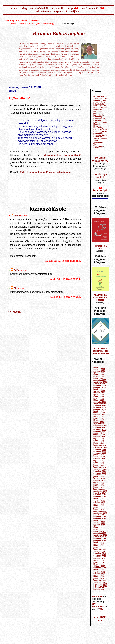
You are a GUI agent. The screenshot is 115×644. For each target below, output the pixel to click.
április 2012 (99, 526)
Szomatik (97, 135)
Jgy (94, 604)
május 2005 (99, 375)
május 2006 (99, 397)
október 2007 (100, 427)
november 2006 (100, 407)
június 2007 (99, 420)
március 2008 (99, 437)
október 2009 (100, 471)
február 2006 (99, 391)
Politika (96, 130)
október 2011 (100, 515)
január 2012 (99, 520)
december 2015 (101, 586)
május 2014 (99, 562)
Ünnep (104, 139)
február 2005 (99, 369)
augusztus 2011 (100, 511)
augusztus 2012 (100, 533)
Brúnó (17, 216)
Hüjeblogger (98, 111)
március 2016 (99, 590)
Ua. (101, 609)
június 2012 (99, 529)
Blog (24, 9)
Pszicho (51, 172)
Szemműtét (98, 133)
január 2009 (99, 455)
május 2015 (99, 577)
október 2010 (100, 493)
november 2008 (100, 451)
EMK (23, 172)
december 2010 (100, 497)
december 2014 (100, 568)
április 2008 (99, 438)
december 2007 (100, 431)
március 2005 (99, 371)
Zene (101, 148)
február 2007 (99, 413)
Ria (15, 288)
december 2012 (100, 540)
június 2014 (99, 564)
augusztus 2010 (100, 489)
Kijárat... (76, 12)
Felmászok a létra (100, 247)
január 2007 (99, 411)
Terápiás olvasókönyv (100, 159)
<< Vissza (14, 312)
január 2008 (99, 433)
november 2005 (100, 386)
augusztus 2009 (100, 468)
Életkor (104, 102)
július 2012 (99, 531)
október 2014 (99, 566)
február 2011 (99, 500)
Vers (95, 144)
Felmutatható (99, 104)
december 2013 (100, 557)
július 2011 (99, 509)
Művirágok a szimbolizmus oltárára (100, 297)
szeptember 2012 (100, 535)
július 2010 (99, 488)
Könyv (96, 122)
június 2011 (99, 508)
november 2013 (100, 555)
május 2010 (99, 484)
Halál (95, 108)
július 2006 (99, 400)
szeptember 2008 (100, 448)
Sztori (104, 135)
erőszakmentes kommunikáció (62, 155)
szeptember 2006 (100, 404)
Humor (104, 108)
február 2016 (100, 588)
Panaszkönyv (99, 128)
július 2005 (99, 378)
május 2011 (99, 506)
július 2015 (99, 579)
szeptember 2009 (100, 469)
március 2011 (99, 502)
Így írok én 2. (98, 606)
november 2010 (100, 495)
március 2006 (99, 393)
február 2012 (99, 522)
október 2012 (100, 537)
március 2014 (99, 559)
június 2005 (99, 376)
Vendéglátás (98, 142)
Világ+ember (64, 172)
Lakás (104, 122)
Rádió (96, 131)
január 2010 (99, 477)
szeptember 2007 (100, 426)
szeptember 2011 (100, 513)
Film (95, 106)
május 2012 (99, 528)
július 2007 (99, 422)
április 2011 (99, 504)
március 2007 (99, 415)
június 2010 (99, 486)
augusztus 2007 (100, 424)
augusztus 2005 (100, 380)
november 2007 (100, 429)
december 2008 (100, 453)
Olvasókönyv (43, 12)
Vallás (96, 141)
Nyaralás (97, 126)
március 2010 (99, 480)
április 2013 (99, 544)
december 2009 (100, 475)
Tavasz (96, 139)
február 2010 (99, 478)
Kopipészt (97, 120)
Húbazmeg (98, 110)
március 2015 (99, 573)
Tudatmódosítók (39, 9)
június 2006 (99, 398)
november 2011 (100, 517)
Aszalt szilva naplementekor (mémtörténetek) (100, 351)
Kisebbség (98, 117)
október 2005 (100, 384)
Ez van (14, 9)
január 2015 (99, 570)
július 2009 (99, 466)
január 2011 (99, 499)
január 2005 (99, 367)
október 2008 (100, 449)
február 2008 (99, 435)
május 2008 (99, 440)
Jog (95, 113)
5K (95, 97)
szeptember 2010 (100, 491)
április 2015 (99, 575)
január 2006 (99, 389)
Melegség (97, 124)
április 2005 (99, 373)
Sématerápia (100, 191)
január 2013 (99, 542)
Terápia (71, 9)
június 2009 (99, 464)
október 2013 (100, 553)
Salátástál (57, 9)
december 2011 (100, 519)
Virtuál (96, 148)
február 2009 (99, 457)
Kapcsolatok (98, 115)
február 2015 (99, 571)
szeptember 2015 (100, 582)
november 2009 (100, 473)
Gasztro (103, 106)
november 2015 (101, 584)
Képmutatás (61, 12)
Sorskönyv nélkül (91, 9)
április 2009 (99, 460)
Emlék (96, 102)
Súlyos (104, 131)
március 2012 (99, 524)
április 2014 (99, 560)
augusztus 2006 (100, 402)
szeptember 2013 (100, 551)
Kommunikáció (36, 172)
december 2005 (100, 387)
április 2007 (99, 417)
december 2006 (100, 409)
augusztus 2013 (100, 550)
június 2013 (99, 548)
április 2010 (99, 482)
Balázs (17, 270)
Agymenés (98, 99)
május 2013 (99, 546)
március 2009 (99, 458)
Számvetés (98, 137)
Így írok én (97, 596)
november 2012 (100, 539)
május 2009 (99, 462)
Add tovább (102, 97)
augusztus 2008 (100, 446)
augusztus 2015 (100, 580)
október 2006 (100, 406)
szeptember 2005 (100, 382)
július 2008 (99, 444)
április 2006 (99, 395)
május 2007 (99, 418)
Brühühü (97, 100)
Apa (105, 99)
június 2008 (99, 442)
